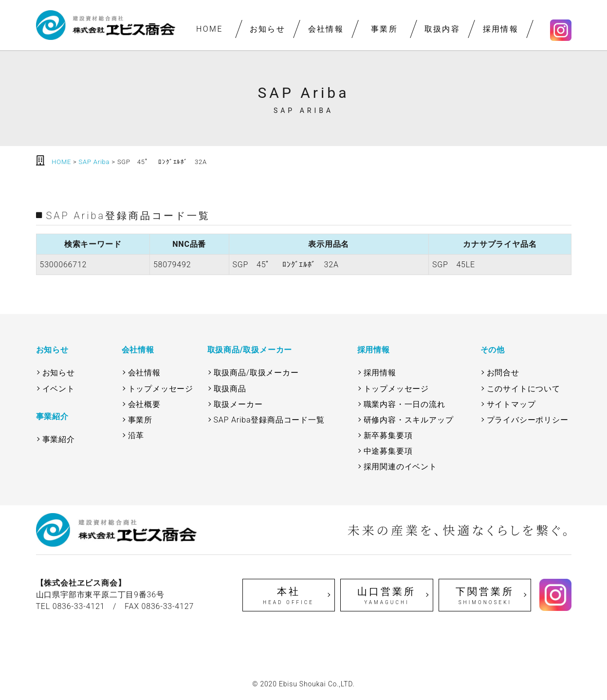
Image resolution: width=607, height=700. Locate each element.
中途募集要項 (388, 451)
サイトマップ (511, 404)
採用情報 (500, 29)
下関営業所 (485, 596)
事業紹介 (59, 439)
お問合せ (503, 373)
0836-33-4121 (79, 606)
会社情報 (326, 29)
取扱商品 (230, 389)
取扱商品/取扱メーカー (256, 373)
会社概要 (144, 404)
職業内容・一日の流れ (405, 404)
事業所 (384, 29)
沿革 (136, 435)
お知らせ (268, 29)
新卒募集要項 (388, 435)
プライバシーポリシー (528, 420)
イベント (59, 389)
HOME (209, 29)
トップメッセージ (161, 389)
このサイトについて (524, 389)
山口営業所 (386, 596)
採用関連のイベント (400, 467)
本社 (289, 596)
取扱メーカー (238, 404)
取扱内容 (442, 29)
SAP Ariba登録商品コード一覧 (269, 420)
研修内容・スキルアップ (409, 420)
